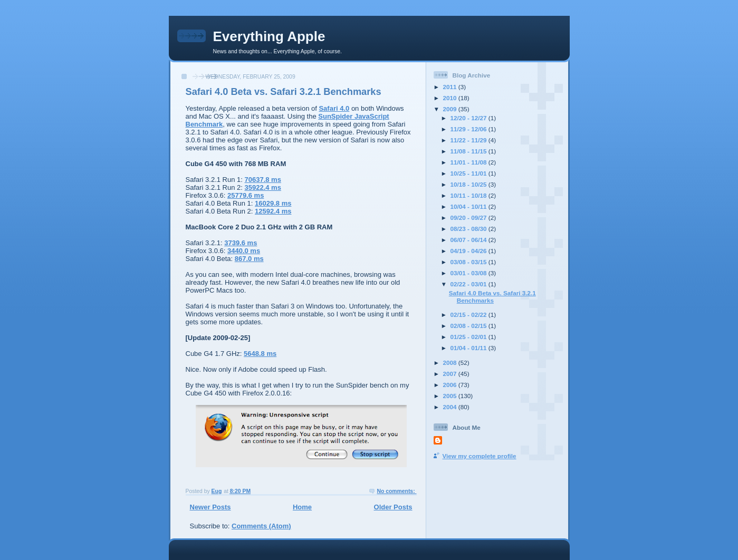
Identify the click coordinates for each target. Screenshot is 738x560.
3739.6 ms (241, 243)
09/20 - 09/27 (469, 218)
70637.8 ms (263, 180)
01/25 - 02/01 (469, 337)
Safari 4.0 (334, 108)
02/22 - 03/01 (469, 284)
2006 (451, 385)
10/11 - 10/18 (469, 195)
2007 (451, 374)
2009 (451, 109)
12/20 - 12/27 (469, 118)
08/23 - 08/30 (469, 229)
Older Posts (393, 507)
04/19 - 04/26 (469, 251)
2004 (451, 407)
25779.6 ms (246, 195)
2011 (451, 87)
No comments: (396, 491)
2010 (451, 98)
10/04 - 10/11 (469, 206)
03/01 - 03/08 (469, 273)
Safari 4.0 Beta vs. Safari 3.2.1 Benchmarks (284, 92)
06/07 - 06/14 (469, 240)
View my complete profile (480, 456)
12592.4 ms (273, 211)
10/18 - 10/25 (469, 184)
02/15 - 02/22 (469, 315)
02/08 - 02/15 (469, 326)
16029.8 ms (273, 203)
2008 (451, 363)
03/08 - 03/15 (469, 262)
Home (302, 507)
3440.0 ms (244, 251)
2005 (451, 396)
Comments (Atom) (261, 526)
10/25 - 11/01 (469, 173)
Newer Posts (210, 507)
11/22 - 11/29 (469, 140)
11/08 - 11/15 (469, 151)
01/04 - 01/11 (469, 348)
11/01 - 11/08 (469, 162)
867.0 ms (249, 259)
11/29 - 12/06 (469, 129)
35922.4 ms (263, 187)
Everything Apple (269, 36)
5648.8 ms (260, 354)
